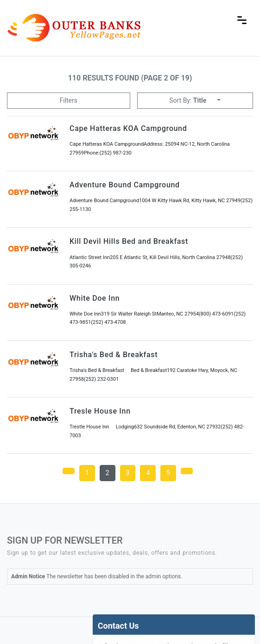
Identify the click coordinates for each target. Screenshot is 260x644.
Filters (68, 100)
